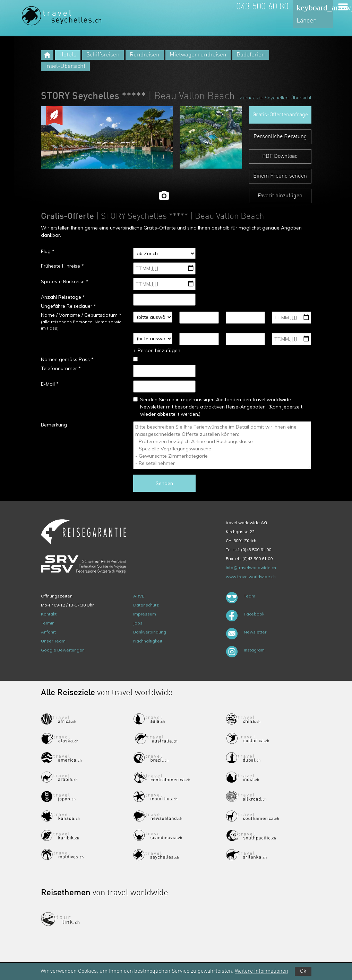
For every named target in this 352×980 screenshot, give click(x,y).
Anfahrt (48, 632)
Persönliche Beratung (280, 137)
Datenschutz (146, 605)
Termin (48, 623)
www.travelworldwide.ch (251, 577)
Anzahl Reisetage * (63, 297)
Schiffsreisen (103, 55)
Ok (303, 971)
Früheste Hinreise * (62, 266)
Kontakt (49, 614)
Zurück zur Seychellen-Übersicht (276, 98)
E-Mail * (50, 384)
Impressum (145, 614)
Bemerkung (54, 425)
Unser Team (53, 641)
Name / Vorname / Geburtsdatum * (81, 315)
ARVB (139, 596)
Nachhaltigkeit (148, 641)
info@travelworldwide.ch (251, 568)
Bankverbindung (150, 632)
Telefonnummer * (61, 368)
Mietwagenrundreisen (198, 55)
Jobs (138, 623)
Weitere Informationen (261, 971)
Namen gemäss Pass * (67, 359)
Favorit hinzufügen (280, 196)
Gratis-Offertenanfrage (280, 115)
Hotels (68, 55)
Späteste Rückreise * (65, 281)
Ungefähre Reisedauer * (68, 306)
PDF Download (280, 156)
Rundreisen (145, 55)
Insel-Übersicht (65, 66)
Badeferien (251, 55)
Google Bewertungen (63, 650)
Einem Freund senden (280, 176)
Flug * (48, 251)
